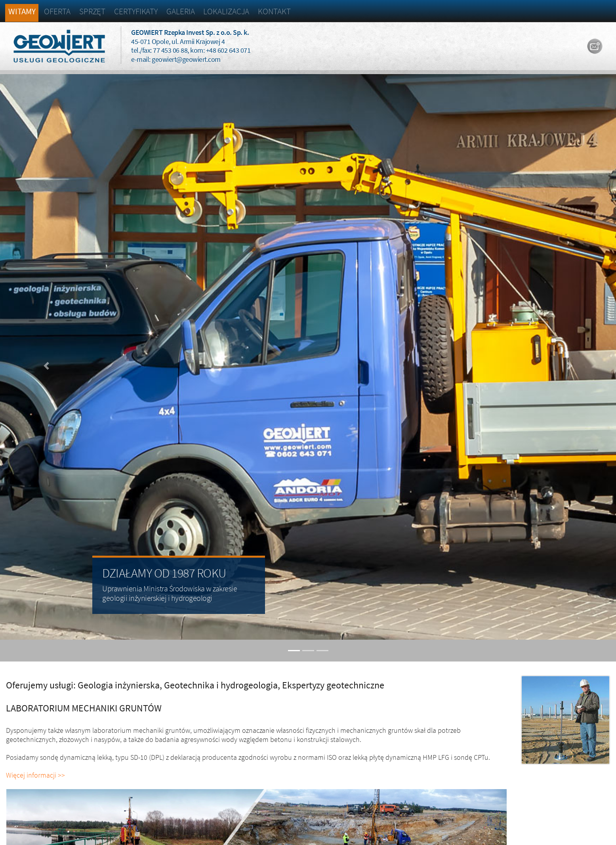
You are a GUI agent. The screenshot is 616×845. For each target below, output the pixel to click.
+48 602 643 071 (228, 50)
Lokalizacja (226, 11)
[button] (46, 366)
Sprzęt (92, 11)
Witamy (22, 11)
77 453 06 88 (170, 50)
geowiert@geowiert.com (186, 59)
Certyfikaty (136, 11)
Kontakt (274, 11)
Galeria (180, 11)
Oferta (57, 11)
